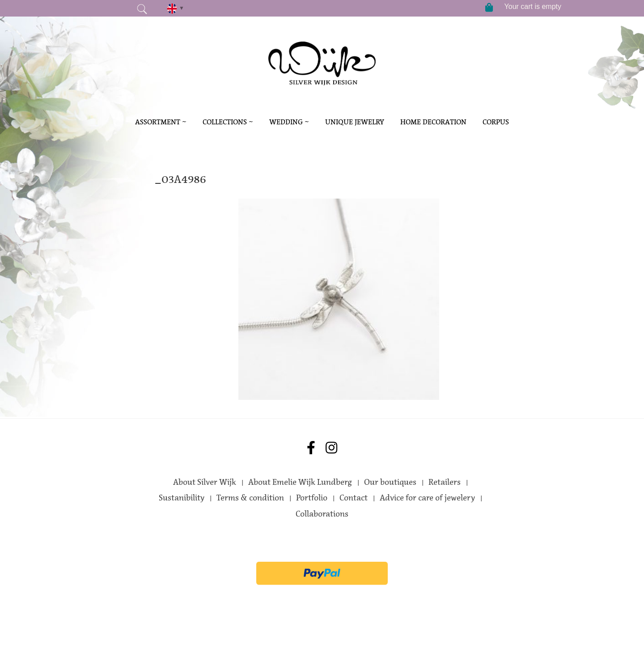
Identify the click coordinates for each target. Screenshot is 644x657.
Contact (354, 498)
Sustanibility (182, 498)
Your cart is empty (533, 6)
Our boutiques (390, 482)
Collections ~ (228, 122)
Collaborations (322, 514)
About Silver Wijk (205, 482)
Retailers (445, 482)
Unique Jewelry (355, 122)
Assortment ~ (161, 122)
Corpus (496, 122)
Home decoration (433, 122)
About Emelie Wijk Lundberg (300, 482)
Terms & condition (250, 498)
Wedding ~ (289, 122)
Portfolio (312, 498)
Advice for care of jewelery (427, 498)
